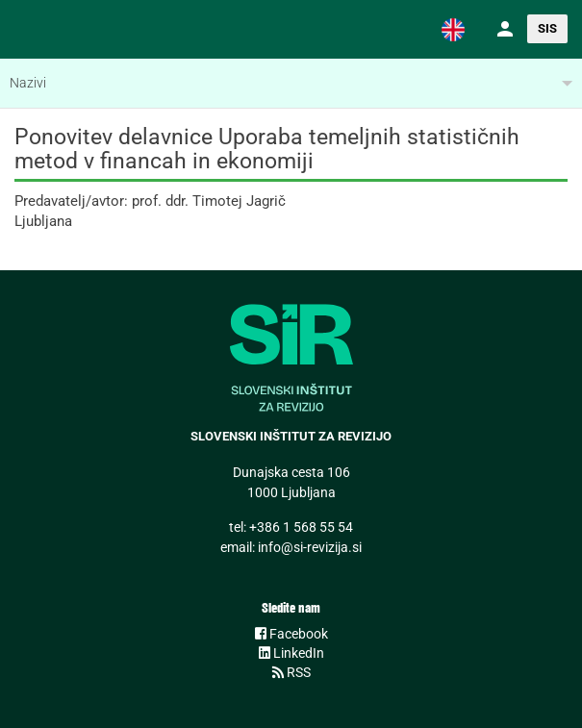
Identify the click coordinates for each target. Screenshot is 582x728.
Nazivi (28, 83)
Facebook (291, 634)
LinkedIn (291, 653)
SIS (547, 28)
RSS (291, 672)
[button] (453, 29)
